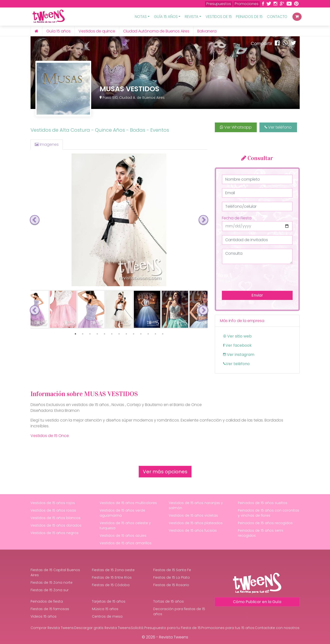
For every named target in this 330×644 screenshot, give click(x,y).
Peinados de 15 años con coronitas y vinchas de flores (269, 513)
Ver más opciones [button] (165, 472)
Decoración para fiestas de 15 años (179, 611)
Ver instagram (239, 355)
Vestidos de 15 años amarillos (126, 543)
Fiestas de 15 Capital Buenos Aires (55, 572)
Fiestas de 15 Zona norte (52, 583)
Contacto (277, 17)
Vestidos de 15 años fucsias (193, 530)
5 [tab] (105, 334)
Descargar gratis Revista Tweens (102, 628)
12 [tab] (155, 334)
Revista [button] (192, 17)
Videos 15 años (44, 616)
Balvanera (207, 31)
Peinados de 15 (249, 17)
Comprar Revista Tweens (52, 628)
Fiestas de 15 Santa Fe (172, 570)
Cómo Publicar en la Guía (257, 602)
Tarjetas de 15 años (109, 601)
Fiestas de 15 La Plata (171, 577)
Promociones (247, 4)
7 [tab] (119, 334)
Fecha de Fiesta (237, 218)
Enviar (257, 295)
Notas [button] (141, 17)
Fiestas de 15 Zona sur (50, 590)
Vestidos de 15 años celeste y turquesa (125, 525)
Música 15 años (105, 609)
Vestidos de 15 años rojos (53, 503)
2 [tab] (83, 334)
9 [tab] (134, 334)
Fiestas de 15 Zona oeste (113, 570)
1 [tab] (75, 334)
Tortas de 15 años (169, 601)
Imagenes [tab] (47, 144)
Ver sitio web (237, 336)
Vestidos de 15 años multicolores (128, 503)
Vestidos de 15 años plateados (196, 523)
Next (203, 220)
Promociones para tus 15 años (228, 628)
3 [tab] (90, 334)
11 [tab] (148, 334)
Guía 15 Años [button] (166, 17)
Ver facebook (237, 345)
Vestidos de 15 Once (50, 436)
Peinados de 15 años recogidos (265, 523)
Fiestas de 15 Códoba (111, 585)
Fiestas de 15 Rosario (171, 585)
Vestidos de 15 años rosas (53, 510)
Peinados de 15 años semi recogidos (261, 533)
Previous (35, 220)
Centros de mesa (107, 616)
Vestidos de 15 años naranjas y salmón (196, 505)
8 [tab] (126, 334)
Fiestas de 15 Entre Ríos (112, 577)
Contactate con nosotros (277, 628)
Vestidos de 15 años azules (123, 536)
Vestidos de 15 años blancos (56, 518)
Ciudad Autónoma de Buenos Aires (156, 31)
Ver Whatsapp (236, 127)
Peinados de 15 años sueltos (263, 503)
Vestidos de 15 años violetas (193, 515)
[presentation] (259, 277)
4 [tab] (97, 334)
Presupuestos (219, 4)
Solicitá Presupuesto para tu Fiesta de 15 (166, 628)
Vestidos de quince (97, 31)
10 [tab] (141, 334)
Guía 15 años (58, 31)
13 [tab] (163, 334)
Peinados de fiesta (47, 601)
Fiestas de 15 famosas (50, 609)
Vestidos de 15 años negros (55, 533)
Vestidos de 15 (219, 17)
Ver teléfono (278, 127)
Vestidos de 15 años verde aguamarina (122, 513)
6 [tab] (112, 334)
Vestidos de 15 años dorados (56, 525)
